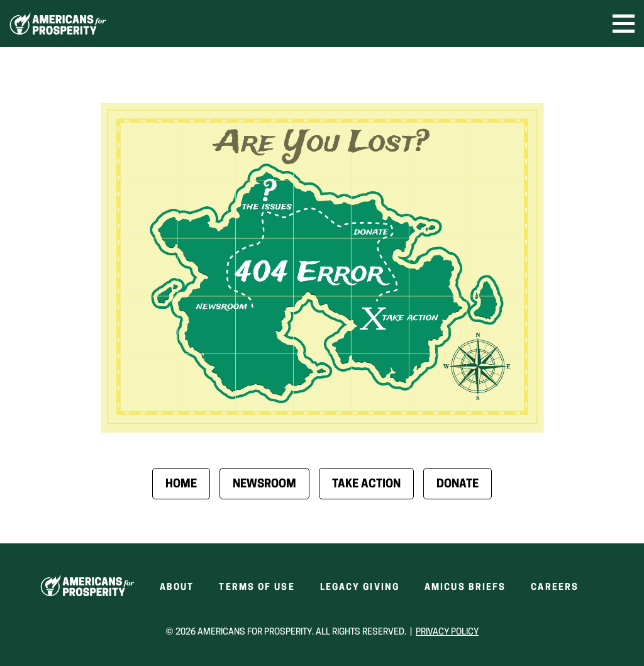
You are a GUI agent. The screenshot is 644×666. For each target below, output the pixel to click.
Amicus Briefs (465, 588)
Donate (458, 485)
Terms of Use (257, 588)
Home (181, 485)
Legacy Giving (360, 588)
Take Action (366, 485)
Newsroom (264, 485)
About (177, 588)
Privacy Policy (447, 632)
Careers (555, 588)
